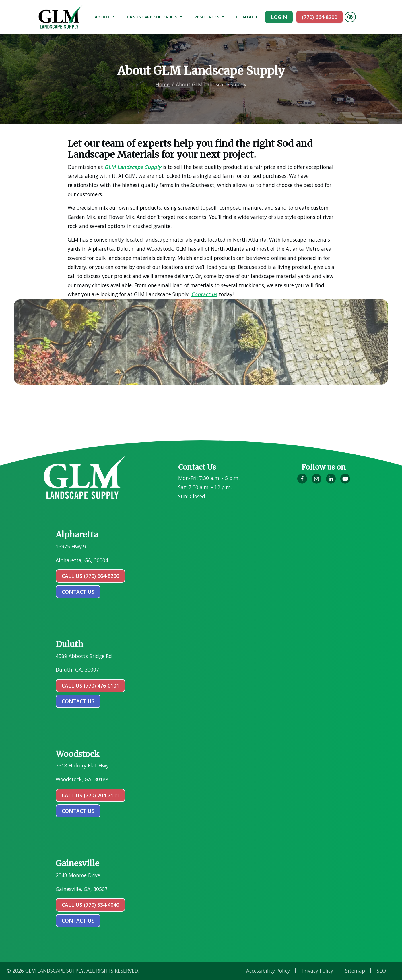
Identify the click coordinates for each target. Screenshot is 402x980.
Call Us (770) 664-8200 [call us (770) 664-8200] (90, 576)
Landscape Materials (155, 17)
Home (163, 78)
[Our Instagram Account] (316, 482)
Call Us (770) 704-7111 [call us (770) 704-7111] (90, 795)
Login (279, 17)
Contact (247, 17)
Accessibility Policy (326, 971)
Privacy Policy (376, 971)
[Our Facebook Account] (302, 482)
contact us (78, 592)
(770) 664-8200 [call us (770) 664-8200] (320, 17)
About (105, 17)
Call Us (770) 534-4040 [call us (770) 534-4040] (90, 905)
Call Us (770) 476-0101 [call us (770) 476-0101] (90, 686)
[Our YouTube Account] (345, 482)
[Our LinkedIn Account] (331, 482)
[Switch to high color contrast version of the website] (350, 17)
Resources (209, 17)
